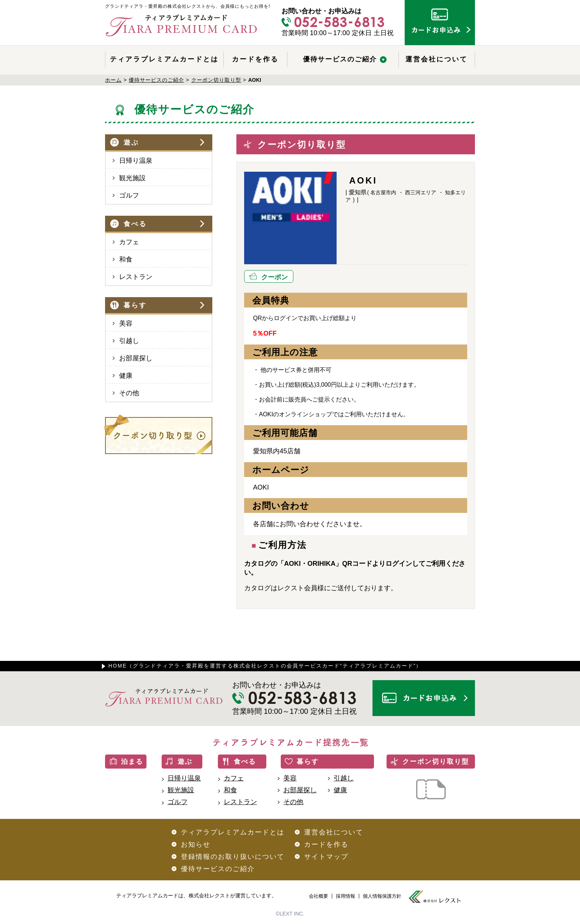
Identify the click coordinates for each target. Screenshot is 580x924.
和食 (126, 259)
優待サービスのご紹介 (340, 59)
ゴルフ (129, 195)
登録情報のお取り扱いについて (233, 857)
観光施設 (132, 178)
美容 (126, 323)
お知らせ (196, 844)
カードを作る (255, 59)
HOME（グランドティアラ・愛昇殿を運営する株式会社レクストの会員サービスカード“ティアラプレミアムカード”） (265, 666)
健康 (126, 376)
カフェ (129, 242)
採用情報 (345, 896)
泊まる (132, 762)
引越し (129, 341)
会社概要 (318, 896)
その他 (129, 393)
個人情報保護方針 (382, 896)
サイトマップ (326, 857)
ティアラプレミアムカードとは (164, 59)
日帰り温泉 (136, 161)
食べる (135, 224)
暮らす (135, 305)
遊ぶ (131, 142)
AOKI (261, 487)
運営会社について (436, 59)
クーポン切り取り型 (436, 762)
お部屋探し (136, 358)
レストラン (136, 277)
